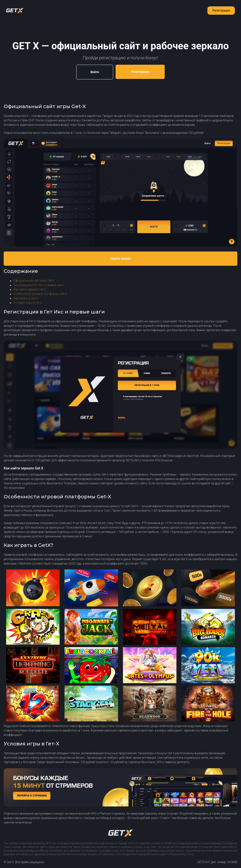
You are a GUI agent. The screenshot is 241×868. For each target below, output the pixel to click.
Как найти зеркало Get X (30, 289)
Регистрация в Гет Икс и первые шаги (39, 285)
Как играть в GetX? (26, 298)
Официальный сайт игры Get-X (34, 281)
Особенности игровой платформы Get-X (40, 294)
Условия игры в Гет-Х (28, 303)
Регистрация (221, 11)
